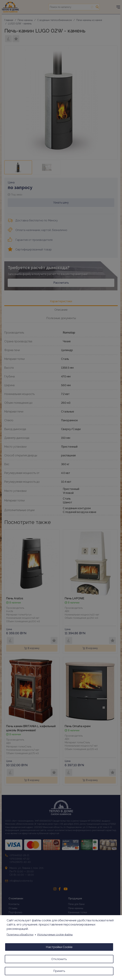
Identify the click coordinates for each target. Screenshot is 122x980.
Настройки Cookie (59, 947)
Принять (59, 971)
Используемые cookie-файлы (55, 935)
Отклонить (59, 959)
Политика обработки (20, 935)
